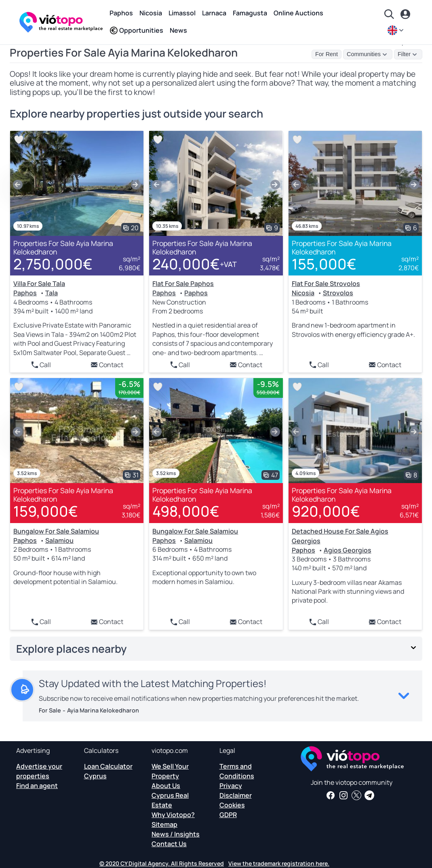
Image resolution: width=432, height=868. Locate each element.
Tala (52, 293)
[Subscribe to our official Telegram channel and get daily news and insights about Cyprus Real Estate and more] (369, 795)
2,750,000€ (53, 264)
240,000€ (195, 264)
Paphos (121, 13)
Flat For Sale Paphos (183, 284)
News (178, 30)
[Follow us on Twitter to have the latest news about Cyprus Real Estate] (356, 795)
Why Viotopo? (173, 815)
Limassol (182, 13)
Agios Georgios (348, 550)
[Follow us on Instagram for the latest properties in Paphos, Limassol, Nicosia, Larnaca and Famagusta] (343, 795)
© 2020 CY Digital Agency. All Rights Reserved (162, 863)
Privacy (231, 786)
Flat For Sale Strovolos (326, 284)
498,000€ (186, 511)
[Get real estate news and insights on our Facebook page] (331, 795)
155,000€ (324, 264)
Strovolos (338, 293)
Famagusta (250, 13)
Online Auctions (298, 13)
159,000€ (46, 511)
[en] (396, 30)
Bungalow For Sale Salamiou (56, 531)
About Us (166, 786)
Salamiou (59, 540)
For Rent (327, 54)
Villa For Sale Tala (39, 284)
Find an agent (37, 786)
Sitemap (164, 824)
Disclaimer (236, 795)
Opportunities (136, 30)
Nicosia (151, 13)
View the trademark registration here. (279, 863)
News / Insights (176, 834)
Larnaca (214, 13)
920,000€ (326, 511)
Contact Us (169, 844)
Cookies (232, 805)
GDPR (228, 815)
